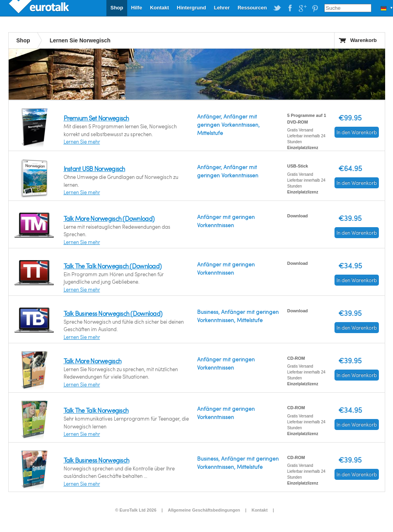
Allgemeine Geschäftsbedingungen (204, 510)
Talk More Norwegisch (93, 361)
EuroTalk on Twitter (277, 8)
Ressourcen (252, 8)
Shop (117, 8)
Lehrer (222, 8)
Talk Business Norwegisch (97, 460)
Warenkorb (363, 40)
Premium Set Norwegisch (96, 118)
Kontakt (159, 8)
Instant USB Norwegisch (94, 169)
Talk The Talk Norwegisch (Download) (113, 266)
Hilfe (137, 8)
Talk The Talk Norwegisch (96, 410)
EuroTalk (40, 8)
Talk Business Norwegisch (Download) (113, 313)
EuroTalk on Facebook (290, 8)
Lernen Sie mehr (82, 142)
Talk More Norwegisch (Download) (109, 218)
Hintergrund (191, 8)
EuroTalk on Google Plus (302, 8)
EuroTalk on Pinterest (315, 8)
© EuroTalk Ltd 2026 (136, 510)
